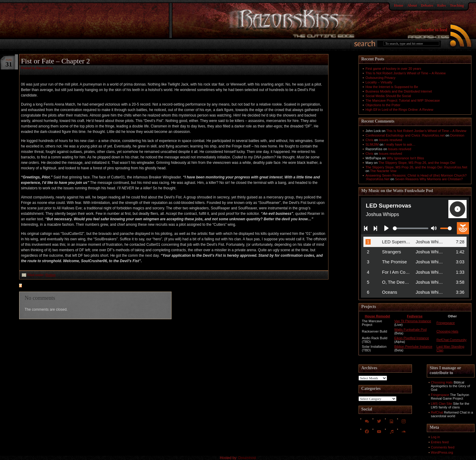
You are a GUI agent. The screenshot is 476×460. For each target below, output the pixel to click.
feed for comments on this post (50, 286)
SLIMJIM (372, 144)
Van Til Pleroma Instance (413, 321)
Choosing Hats (447, 331)
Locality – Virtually (379, 82)
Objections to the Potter (383, 105)
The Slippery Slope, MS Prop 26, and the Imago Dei (417, 163)
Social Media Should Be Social (388, 96)
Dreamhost (247, 458)
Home (399, 5)
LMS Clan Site (441, 404)
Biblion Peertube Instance (413, 347)
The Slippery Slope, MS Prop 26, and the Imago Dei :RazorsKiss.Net (416, 167)
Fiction (51, 275)
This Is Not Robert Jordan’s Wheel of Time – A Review (406, 73)
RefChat (437, 412)
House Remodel (377, 316)
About (412, 5)
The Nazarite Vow (383, 171)
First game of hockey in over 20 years (393, 69)
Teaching (457, 5)
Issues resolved (390, 140)
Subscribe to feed (432, 30)
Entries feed (440, 442)
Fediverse (415, 316)
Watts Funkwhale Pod (411, 330)
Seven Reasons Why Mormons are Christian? (429, 179)
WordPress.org (442, 452)
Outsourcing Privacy (380, 78)
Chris (369, 140)
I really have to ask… (400, 144)
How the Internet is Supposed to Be (392, 87)
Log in (435, 437)
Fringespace (446, 323)
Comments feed (443, 447)
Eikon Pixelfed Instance (412, 338)
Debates (427, 5)
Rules (442, 5)
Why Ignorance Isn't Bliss (405, 158)
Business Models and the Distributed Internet (399, 91)
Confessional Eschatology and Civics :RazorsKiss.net (405, 135)
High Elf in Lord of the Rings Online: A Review (399, 110)
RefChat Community (452, 340)
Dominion (457, 135)
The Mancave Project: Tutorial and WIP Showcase (403, 100)
